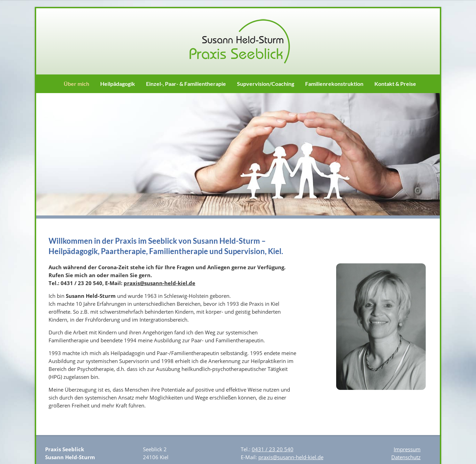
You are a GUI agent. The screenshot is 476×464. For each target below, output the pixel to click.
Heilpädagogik (118, 84)
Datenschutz (406, 457)
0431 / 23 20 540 (273, 449)
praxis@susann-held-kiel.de (159, 283)
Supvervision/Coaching (266, 84)
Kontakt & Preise (395, 84)
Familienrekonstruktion (334, 84)
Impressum (407, 449)
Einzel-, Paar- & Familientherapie (186, 84)
